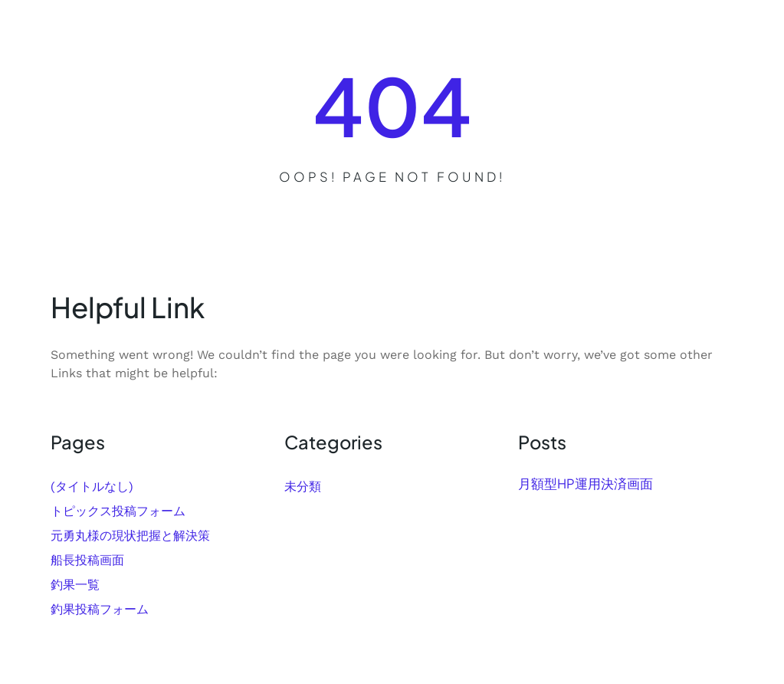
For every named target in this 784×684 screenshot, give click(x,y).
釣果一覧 (75, 585)
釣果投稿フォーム (100, 609)
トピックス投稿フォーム (118, 511)
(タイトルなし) (92, 487)
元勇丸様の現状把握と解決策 (130, 536)
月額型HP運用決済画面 (586, 483)
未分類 (303, 487)
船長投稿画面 (87, 560)
